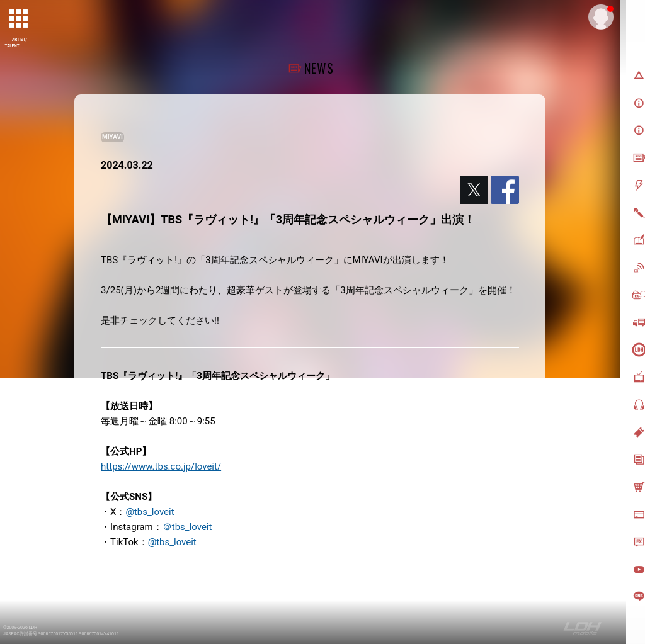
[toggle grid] (20, 20)
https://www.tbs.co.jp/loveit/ (161, 466)
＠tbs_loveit (187, 527)
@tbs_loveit (150, 512)
